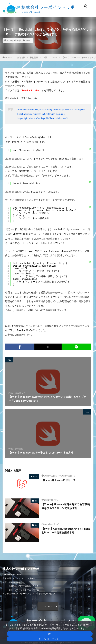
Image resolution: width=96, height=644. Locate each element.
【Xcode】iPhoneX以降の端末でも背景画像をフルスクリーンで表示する (66, 504)
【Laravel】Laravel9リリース (59, 478)
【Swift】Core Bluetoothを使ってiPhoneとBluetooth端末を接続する (66, 528)
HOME (9, 57)
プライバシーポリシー (50, 639)
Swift (28, 40)
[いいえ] (92, 632)
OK (50, 634)
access (48, 604)
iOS (36, 499)
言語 (45, 57)
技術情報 (21, 57)
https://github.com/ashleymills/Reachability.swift (43, 118)
